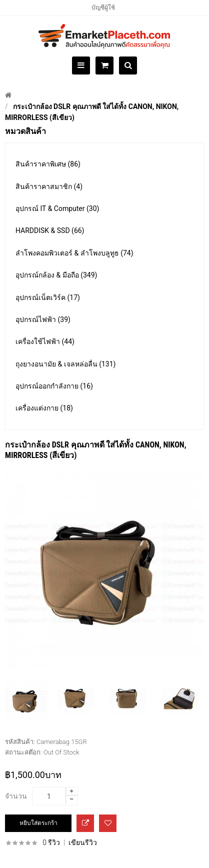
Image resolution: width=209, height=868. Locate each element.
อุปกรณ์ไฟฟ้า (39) (43, 319)
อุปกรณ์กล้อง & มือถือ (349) (56, 275)
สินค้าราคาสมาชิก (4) (49, 186)
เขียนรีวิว (83, 842)
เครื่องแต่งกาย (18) (44, 408)
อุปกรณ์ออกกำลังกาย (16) (54, 386)
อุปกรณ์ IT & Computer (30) (57, 208)
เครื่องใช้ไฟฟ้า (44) (45, 341)
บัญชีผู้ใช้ (103, 7)
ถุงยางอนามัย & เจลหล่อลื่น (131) (65, 364)
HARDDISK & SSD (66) (50, 230)
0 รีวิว (51, 842)
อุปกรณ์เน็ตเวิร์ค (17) (48, 297)
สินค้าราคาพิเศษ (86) (48, 164)
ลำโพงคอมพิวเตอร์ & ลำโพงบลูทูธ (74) (74, 253)
